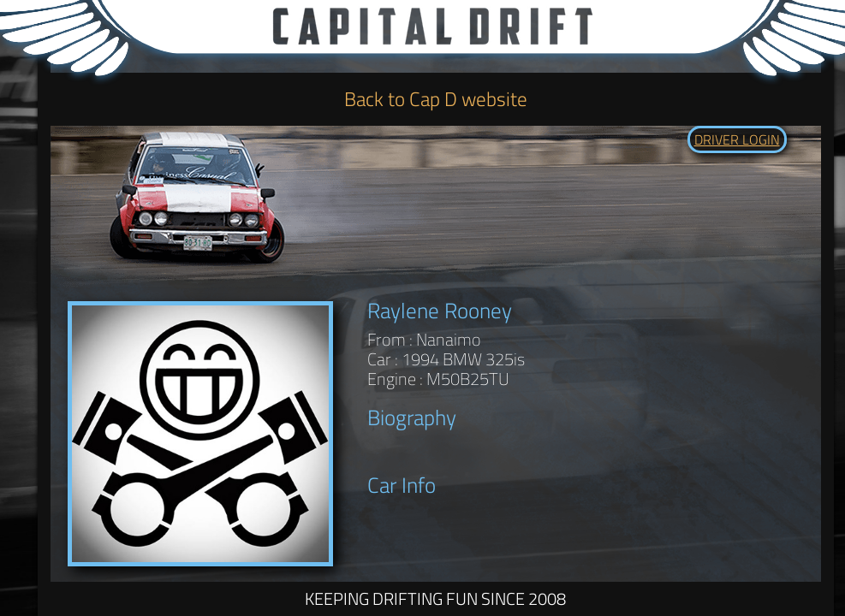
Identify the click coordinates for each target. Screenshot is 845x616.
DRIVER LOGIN (737, 139)
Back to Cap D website (436, 99)
